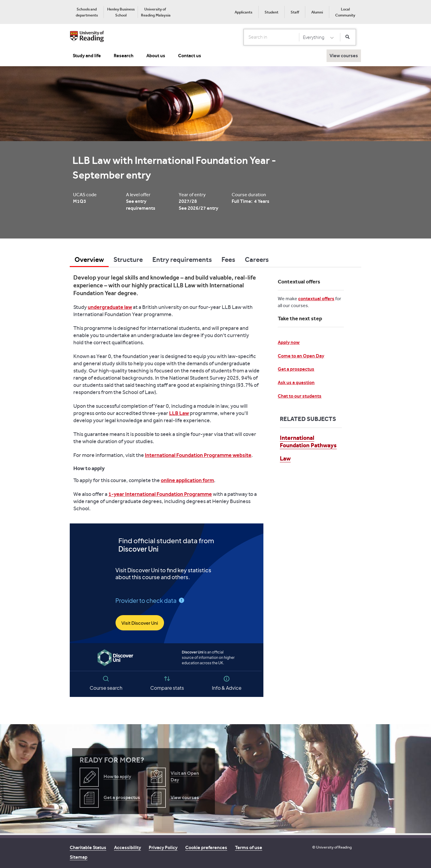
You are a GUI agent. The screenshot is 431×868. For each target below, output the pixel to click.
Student (271, 12)
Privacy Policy (163, 847)
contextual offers (316, 299)
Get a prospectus (296, 369)
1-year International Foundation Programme (160, 494)
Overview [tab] (89, 259)
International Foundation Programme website (198, 455)
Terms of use (249, 847)
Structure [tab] (128, 259)
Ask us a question (296, 382)
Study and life (87, 56)
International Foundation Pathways (308, 441)
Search (244, 37)
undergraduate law (110, 307)
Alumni (317, 12)
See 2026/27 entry (198, 208)
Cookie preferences (206, 847)
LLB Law (179, 413)
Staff (295, 12)
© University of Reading (332, 847)
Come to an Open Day (301, 356)
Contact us (190, 56)
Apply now (289, 342)
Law (285, 458)
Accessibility (128, 847)
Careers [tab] (257, 259)
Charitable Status (88, 847)
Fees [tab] (228, 259)
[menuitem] (87, 12)
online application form (187, 480)
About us (156, 56)
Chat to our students (300, 396)
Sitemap (79, 857)
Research (124, 56)
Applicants (243, 12)
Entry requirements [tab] (182, 259)
